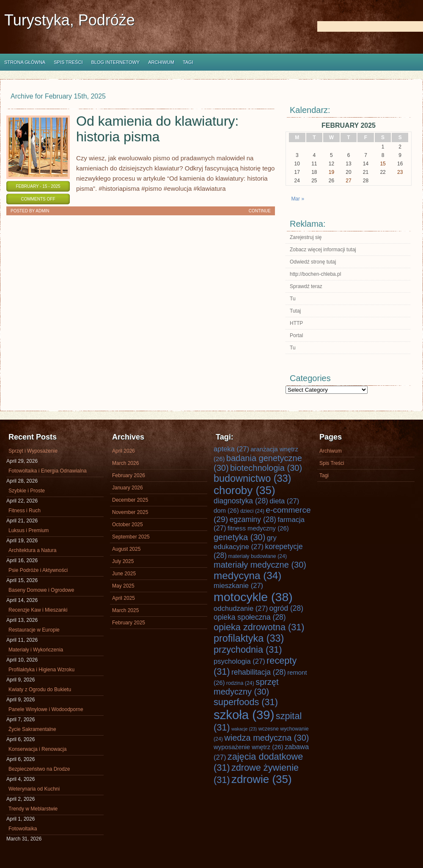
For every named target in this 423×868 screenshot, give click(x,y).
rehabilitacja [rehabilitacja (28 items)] (259, 672)
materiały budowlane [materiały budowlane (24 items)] (257, 556)
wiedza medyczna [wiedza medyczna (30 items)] (266, 738)
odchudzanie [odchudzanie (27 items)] (241, 608)
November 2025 (130, 512)
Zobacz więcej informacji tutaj (323, 250)
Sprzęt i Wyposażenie (33, 451)
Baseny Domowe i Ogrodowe (41, 590)
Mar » (298, 199)
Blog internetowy (115, 62)
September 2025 (131, 537)
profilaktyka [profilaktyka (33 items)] (249, 638)
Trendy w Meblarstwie (33, 809)
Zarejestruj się (306, 237)
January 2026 (128, 488)
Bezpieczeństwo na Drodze (39, 769)
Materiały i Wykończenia (36, 650)
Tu (293, 299)
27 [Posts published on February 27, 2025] (348, 181)
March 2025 (125, 610)
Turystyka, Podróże (70, 20)
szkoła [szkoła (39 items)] (244, 715)
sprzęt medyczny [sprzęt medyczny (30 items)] (246, 687)
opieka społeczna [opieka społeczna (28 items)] (250, 617)
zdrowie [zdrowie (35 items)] (262, 779)
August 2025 (126, 549)
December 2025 (130, 500)
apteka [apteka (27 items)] (231, 449)
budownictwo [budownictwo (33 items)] (252, 478)
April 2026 (124, 451)
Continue (260, 211)
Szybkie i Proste (27, 491)
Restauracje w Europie (34, 630)
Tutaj (295, 311)
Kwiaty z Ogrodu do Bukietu (40, 689)
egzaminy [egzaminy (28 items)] (253, 519)
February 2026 (129, 475)
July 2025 (123, 561)
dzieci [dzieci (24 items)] (252, 511)
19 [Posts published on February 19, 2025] (331, 172)
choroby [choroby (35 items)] (244, 490)
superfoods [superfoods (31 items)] (246, 702)
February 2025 (129, 623)
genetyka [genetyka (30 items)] (239, 537)
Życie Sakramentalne (32, 729)
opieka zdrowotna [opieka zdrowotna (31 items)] (259, 627)
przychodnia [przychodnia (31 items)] (248, 650)
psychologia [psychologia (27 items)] (239, 661)
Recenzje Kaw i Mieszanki (38, 610)
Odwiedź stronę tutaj (313, 262)
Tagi (188, 62)
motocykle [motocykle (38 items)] (253, 597)
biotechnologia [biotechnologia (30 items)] (266, 468)
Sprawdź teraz (306, 286)
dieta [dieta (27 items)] (284, 501)
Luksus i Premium (29, 530)
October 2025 (128, 525)
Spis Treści (68, 62)
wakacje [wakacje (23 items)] (244, 729)
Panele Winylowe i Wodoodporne (46, 709)
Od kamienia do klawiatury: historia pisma (157, 129)
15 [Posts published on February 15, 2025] (383, 164)
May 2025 (123, 586)
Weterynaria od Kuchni (34, 789)
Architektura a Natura (32, 550)
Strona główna (25, 62)
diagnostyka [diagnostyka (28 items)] (241, 501)
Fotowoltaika (23, 829)
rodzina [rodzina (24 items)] (240, 683)
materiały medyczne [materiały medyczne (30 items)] (260, 565)
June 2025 (124, 574)
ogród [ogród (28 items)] (286, 608)
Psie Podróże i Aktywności (38, 570)
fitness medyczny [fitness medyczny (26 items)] (258, 528)
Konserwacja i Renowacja (37, 749)
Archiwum (161, 62)
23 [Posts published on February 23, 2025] (400, 172)
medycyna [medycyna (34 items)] (247, 575)
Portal (296, 335)
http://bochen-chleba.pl (315, 274)
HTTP (296, 323)
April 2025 (124, 598)
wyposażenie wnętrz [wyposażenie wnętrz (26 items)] (249, 747)
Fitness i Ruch (25, 511)
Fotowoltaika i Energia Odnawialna (48, 471)
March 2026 (125, 463)
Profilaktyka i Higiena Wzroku (41, 670)
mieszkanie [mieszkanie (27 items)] (238, 586)
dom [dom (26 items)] (226, 511)
